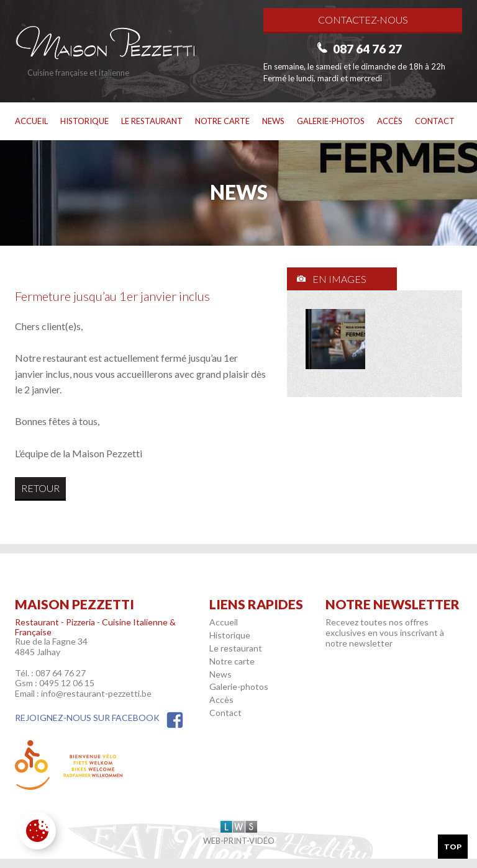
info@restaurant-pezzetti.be (96, 693)
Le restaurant (152, 121)
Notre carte (222, 121)
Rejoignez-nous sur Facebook (99, 718)
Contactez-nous (363, 20)
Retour (40, 488)
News (273, 121)
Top (453, 847)
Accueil (31, 121)
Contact (435, 121)
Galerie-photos (331, 121)
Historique (84, 121)
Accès (390, 121)
